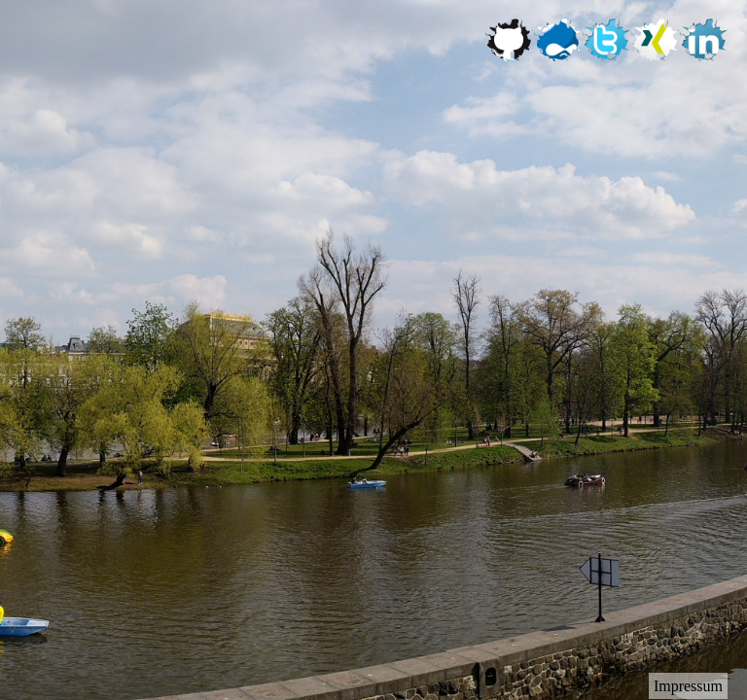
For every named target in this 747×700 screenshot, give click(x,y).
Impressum (688, 686)
